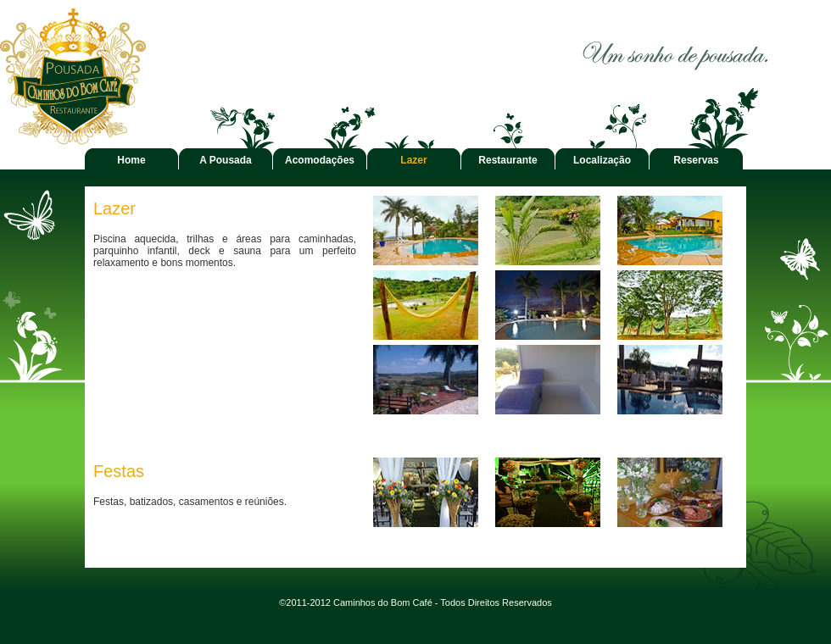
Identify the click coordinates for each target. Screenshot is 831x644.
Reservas (696, 160)
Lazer (413, 160)
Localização (602, 160)
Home (131, 160)
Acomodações (320, 160)
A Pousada (226, 160)
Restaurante (508, 160)
